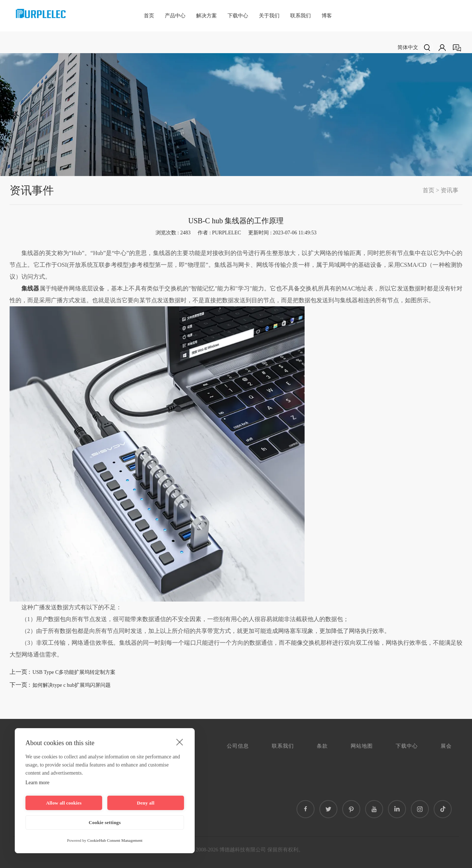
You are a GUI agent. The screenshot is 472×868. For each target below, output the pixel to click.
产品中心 (175, 16)
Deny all (145, 803)
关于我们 (269, 16)
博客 (327, 16)
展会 (446, 746)
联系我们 (301, 16)
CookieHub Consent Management (115, 840)
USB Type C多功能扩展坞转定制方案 (74, 672)
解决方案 (206, 16)
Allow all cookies (64, 803)
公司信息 (238, 746)
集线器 (30, 288)
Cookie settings (105, 822)
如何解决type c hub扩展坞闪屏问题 (72, 685)
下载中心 (238, 16)
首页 (149, 16)
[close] (180, 742)
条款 (322, 746)
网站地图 (362, 746)
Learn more (37, 783)
